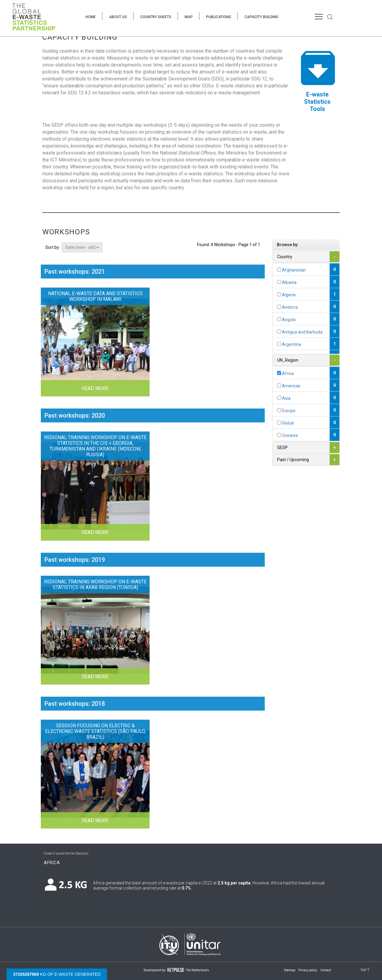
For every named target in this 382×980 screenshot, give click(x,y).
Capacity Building (261, 17)
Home (91, 17)
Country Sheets (156, 17)
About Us (118, 17)
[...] (279, 270)
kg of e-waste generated (57, 974)
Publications (219, 17)
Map (189, 17)
